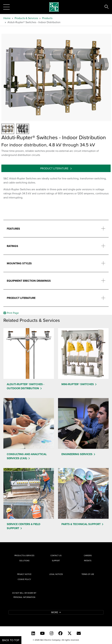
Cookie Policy (24, 579)
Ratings (12, 246)
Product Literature (55, 168)
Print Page (11, 313)
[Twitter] (70, 633)
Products (47, 18)
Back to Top (11, 640)
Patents (88, 561)
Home (7, 18)
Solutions (24, 561)
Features (13, 229)
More (55, 612)
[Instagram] (52, 633)
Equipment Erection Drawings (29, 281)
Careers (88, 556)
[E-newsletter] (79, 633)
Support (56, 561)
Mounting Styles (19, 263)
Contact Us (56, 556)
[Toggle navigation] (6, 7)
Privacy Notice (24, 574)
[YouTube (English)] (42, 633)
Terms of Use (88, 574)
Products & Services (26, 18)
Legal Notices (56, 574)
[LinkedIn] (33, 633)
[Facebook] (60, 633)
